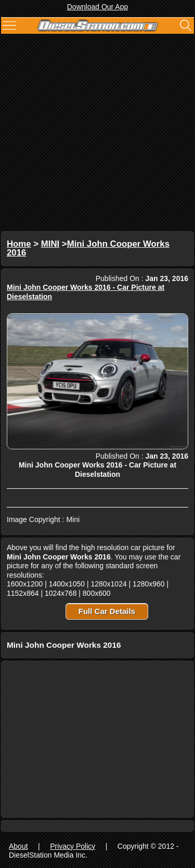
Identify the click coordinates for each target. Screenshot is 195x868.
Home (19, 244)
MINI (50, 244)
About (18, 846)
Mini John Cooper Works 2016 (88, 249)
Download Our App (98, 7)
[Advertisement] (97, 134)
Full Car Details (107, 611)
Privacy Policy (73, 846)
